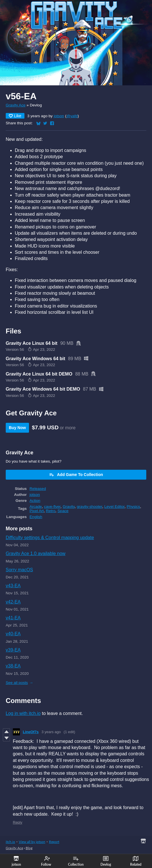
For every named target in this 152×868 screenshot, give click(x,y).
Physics (133, 507)
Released (38, 489)
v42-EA (13, 602)
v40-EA (13, 634)
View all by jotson (32, 842)
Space (63, 511)
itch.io (10, 842)
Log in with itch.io (23, 713)
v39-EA (13, 650)
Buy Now (17, 428)
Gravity (69, 507)
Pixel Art (37, 511)
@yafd (72, 116)
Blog (29, 848)
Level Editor (114, 507)
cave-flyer (52, 507)
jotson (59, 116)
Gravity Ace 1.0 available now (36, 553)
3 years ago (51, 732)
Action (35, 501)
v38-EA (13, 666)
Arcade (36, 507)
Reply (18, 822)
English (36, 517)
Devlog (106, 861)
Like (15, 116)
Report (54, 842)
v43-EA (13, 586)
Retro (51, 511)
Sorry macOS (19, 570)
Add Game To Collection (76, 475)
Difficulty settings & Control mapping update (50, 538)
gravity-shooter (90, 507)
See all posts (17, 683)
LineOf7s (31, 732)
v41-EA (13, 618)
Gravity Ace (16, 105)
